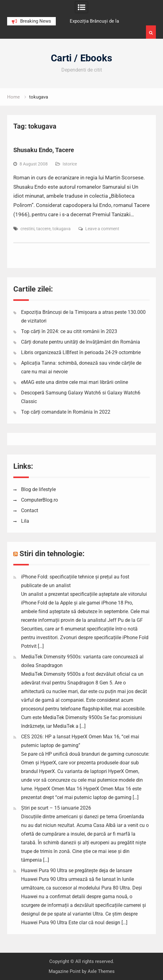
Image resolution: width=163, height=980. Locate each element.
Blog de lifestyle (38, 489)
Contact (30, 510)
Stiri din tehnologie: (52, 554)
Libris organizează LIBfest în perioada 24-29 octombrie (81, 352)
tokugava (62, 229)
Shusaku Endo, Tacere (44, 150)
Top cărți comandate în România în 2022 (66, 412)
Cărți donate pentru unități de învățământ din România (81, 342)
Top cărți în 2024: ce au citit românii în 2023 (69, 331)
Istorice (70, 164)
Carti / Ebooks (81, 58)
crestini (27, 229)
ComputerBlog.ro (40, 500)
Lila (25, 521)
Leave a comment (102, 229)
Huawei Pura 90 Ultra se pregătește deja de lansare (77, 870)
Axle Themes (101, 971)
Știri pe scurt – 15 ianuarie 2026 (56, 808)
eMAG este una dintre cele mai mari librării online (75, 382)
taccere (43, 229)
